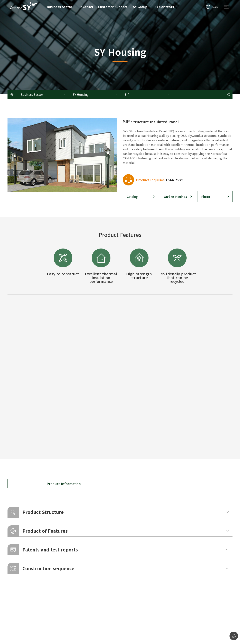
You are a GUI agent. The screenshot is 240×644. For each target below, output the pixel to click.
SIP (127, 94)
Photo (206, 197)
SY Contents (164, 7)
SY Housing (81, 94)
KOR (215, 7)
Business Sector (59, 7)
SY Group (140, 7)
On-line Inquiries (175, 197)
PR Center (85, 7)
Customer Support (113, 7)
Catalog (132, 197)
